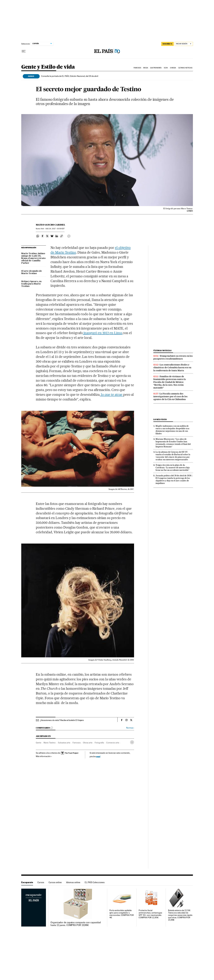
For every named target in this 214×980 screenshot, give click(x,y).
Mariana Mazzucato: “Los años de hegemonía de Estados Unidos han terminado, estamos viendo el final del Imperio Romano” (173, 443)
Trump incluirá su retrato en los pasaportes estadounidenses (173, 357)
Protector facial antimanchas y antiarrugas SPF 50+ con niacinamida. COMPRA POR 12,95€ (150, 914)
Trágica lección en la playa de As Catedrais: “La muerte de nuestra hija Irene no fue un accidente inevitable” (173, 467)
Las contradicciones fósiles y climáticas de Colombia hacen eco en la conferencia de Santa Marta (172, 368)
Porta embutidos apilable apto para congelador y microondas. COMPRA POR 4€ (122, 914)
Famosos (137, 68)
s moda (173, 68)
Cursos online (55, 882)
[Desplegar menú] (24, 51)
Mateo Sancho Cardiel (51, 225)
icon (166, 68)
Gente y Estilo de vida (48, 67)
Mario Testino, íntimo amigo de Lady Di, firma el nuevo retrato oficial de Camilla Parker (33, 258)
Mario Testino (50, 743)
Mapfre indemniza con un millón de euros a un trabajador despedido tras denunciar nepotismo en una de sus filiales (172, 430)
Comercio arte (113, 743)
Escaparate (27, 882)
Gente (38, 743)
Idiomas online (73, 882)
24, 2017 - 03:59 (55, 229)
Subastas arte (64, 743)
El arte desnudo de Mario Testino (32, 272)
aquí (98, 756)
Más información (44, 756)
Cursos (41, 882)
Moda (146, 68)
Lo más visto (160, 419)
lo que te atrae (112, 395)
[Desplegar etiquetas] (132, 742)
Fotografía (99, 743)
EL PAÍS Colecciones (95, 882)
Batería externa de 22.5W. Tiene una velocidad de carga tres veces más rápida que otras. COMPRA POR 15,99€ (180, 915)
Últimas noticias (185, 68)
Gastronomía (156, 68)
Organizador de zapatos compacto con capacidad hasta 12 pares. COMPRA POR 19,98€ (76, 924)
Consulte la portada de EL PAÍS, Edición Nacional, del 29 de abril (70, 76)
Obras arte (88, 743)
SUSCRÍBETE (167, 44)
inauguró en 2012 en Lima (103, 333)
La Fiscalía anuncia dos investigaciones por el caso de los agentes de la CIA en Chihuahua (170, 396)
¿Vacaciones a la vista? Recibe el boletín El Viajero (62, 720)
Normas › (130, 728)
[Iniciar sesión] (184, 44)
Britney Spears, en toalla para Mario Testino (31, 284)
